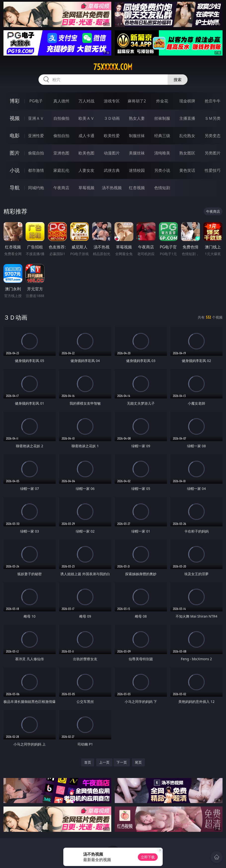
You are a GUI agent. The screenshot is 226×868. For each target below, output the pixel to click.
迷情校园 (137, 170)
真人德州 (61, 101)
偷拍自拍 (61, 136)
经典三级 (162, 136)
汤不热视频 (112, 188)
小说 (15, 170)
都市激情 (36, 170)
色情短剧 (162, 188)
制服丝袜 (137, 136)
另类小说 (162, 170)
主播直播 (187, 118)
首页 (88, 762)
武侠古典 (112, 170)
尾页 (138, 762)
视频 (15, 118)
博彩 (15, 101)
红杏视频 (137, 188)
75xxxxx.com (113, 67)
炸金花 (162, 101)
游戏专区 (112, 101)
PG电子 (36, 101)
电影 (15, 135)
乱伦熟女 (187, 136)
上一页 (104, 762)
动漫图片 (112, 153)
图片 (15, 153)
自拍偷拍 (61, 118)
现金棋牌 (187, 101)
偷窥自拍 (36, 153)
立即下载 (148, 857)
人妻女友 (86, 170)
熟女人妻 (137, 118)
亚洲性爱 (36, 136)
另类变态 (213, 136)
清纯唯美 (162, 153)
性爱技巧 (213, 170)
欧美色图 (86, 153)
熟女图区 (187, 153)
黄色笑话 (187, 170)
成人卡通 (86, 136)
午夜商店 (61, 188)
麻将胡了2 (137, 101)
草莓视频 (86, 188)
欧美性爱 (112, 136)
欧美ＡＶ (86, 118)
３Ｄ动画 (112, 118)
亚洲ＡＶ (36, 118)
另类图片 (213, 153)
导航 (15, 188)
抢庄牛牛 (213, 101)
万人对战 (86, 101)
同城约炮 (36, 188)
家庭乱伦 (61, 170)
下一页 (122, 762)
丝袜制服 (162, 118)
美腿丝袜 (137, 153)
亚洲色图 (61, 153)
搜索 (178, 80)
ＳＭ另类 (213, 118)
